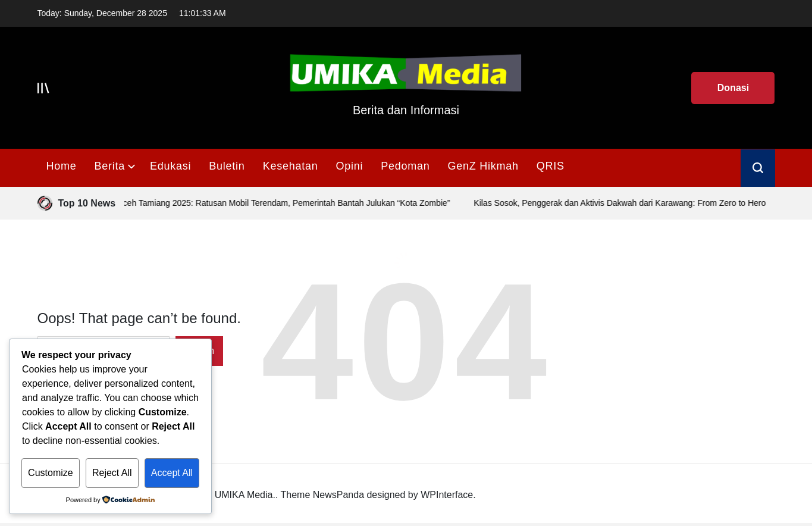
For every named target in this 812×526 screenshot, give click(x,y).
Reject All (112, 473)
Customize (51, 473)
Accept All (172, 473)
